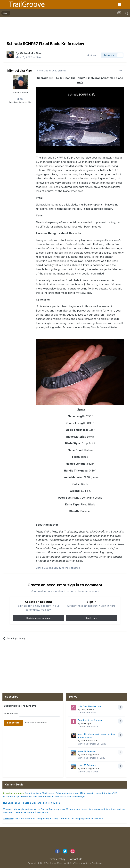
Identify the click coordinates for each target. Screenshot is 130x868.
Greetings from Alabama (90, 720)
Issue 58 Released (87, 765)
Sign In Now (91, 618)
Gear (39, 57)
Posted (47, 71)
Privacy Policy (57, 859)
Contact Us (75, 859)
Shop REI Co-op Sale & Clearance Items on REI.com (32, 803)
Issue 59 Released (87, 751)
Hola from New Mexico (89, 706)
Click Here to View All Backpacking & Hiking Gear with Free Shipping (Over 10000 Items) (53, 819)
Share (92, 55)
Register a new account (38, 618)
